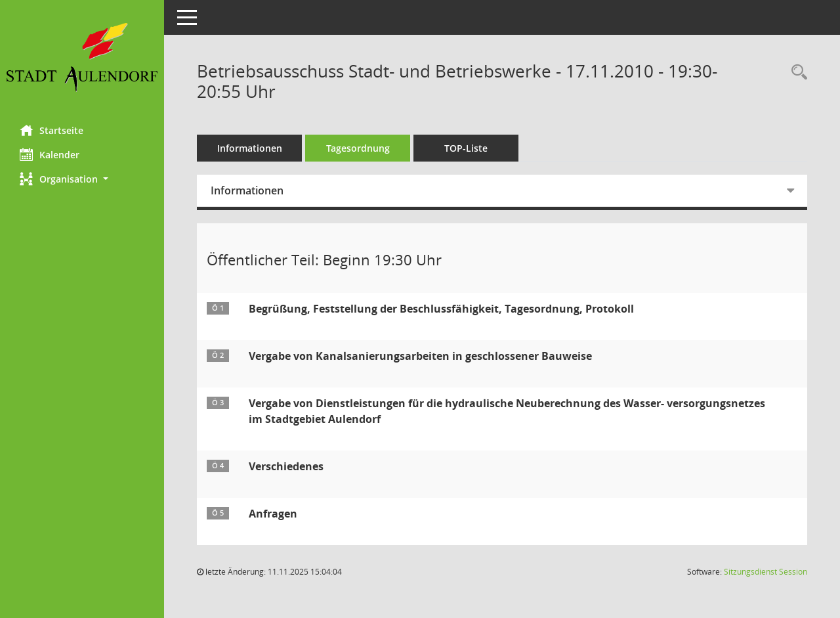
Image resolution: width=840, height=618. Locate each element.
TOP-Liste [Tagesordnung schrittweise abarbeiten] (466, 148)
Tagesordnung (358, 148)
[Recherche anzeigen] (796, 73)
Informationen (250, 148)
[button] (82, 179)
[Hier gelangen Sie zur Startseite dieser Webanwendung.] (82, 57)
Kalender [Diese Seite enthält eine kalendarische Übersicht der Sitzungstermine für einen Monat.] (50, 154)
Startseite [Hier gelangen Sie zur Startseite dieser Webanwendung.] (52, 130)
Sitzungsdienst (766, 572)
